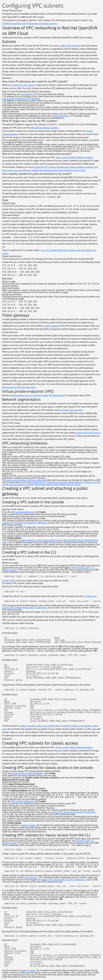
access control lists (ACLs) (88, 433)
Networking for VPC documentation (19, 387)
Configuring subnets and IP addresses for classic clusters (30, 23)
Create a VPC (8, 581)
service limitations (61, 116)
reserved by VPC (28, 94)
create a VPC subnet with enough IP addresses (25, 523)
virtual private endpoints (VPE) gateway (21, 99)
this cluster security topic (70, 410)
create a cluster (27, 540)
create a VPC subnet (68, 46)
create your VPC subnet (23, 85)
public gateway (51, 326)
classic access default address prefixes (74, 157)
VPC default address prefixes (44, 128)
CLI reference (90, 596)
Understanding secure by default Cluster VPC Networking (37, 395)
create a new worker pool (48, 540)
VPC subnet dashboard (22, 512)
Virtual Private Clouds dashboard (27, 773)
